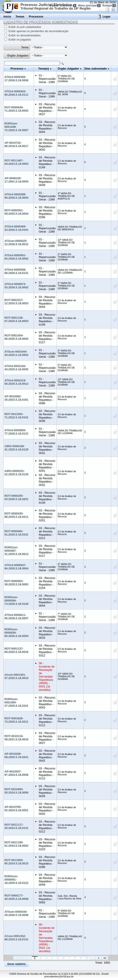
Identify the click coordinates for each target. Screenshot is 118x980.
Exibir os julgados (19, 40)
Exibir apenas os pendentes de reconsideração (38, 31)
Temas (20, 16)
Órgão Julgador (18, 55)
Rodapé (109, 6)
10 (86, 958)
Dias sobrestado (96, 69)
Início (7, 16)
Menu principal (89, 6)
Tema (25, 47)
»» (105, 958)
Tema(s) (44, 69)
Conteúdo (68, 6)
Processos (36, 16)
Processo (17, 69)
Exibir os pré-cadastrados (24, 27)
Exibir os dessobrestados (24, 35)
